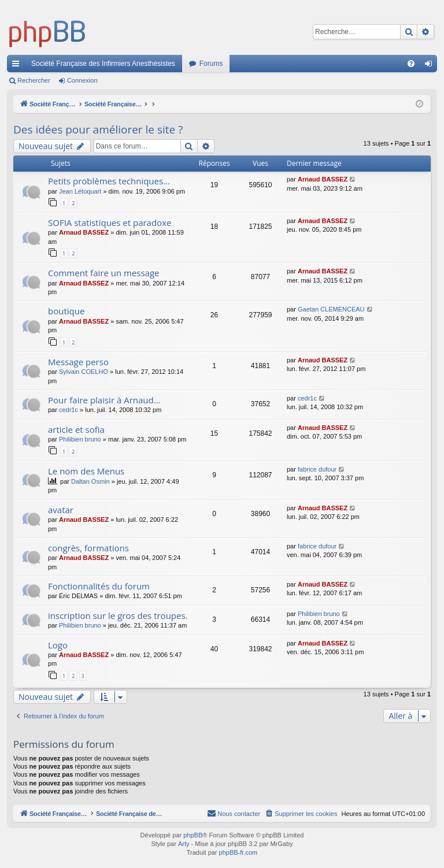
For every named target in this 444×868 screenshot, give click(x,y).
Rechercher (34, 80)
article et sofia (76, 429)
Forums (211, 64)
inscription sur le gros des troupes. (118, 615)
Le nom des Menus (86, 471)
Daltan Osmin (90, 481)
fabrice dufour (317, 469)
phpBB (193, 836)
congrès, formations (88, 548)
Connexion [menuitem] (431, 66)
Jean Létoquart (80, 191)
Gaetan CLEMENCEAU (331, 309)
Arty (184, 844)
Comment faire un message (104, 273)
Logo (58, 645)
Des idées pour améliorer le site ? (98, 129)
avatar (61, 510)
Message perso (78, 362)
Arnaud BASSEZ (323, 179)
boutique (66, 311)
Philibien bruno (80, 439)
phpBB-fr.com (238, 853)
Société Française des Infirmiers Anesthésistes (103, 64)
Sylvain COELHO (84, 372)
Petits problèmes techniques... (109, 181)
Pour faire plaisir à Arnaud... (104, 400)
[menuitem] (411, 64)
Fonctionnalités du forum (99, 586)
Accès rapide (18, 66)
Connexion (82, 80)
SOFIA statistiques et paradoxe (110, 222)
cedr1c (69, 410)
